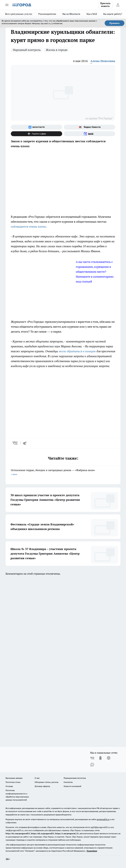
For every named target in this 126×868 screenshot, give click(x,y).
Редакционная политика (75, 778)
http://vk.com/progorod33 (18, 833)
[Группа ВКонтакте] (37, 127)
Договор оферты (42, 786)
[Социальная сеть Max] (89, 134)
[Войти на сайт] (118, 5)
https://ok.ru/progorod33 (42, 833)
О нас (37, 778)
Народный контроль (27, 50)
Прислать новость (105, 5)
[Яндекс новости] (89, 127)
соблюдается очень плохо (28, 227)
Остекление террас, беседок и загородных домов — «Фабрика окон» (63, 472)
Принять (115, 23)
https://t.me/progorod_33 (67, 833)
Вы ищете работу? (113, 14)
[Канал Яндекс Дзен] (37, 134)
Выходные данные (14, 778)
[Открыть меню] (7, 5)
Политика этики (13, 782)
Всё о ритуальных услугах (19, 14)
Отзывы (9, 786)
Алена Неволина (103, 61)
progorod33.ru (103, 819)
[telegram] (26, 443)
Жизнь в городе (57, 50)
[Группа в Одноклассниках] (100, 758)
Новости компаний (72, 786)
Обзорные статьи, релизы (47, 782)
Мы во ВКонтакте (71, 14)
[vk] (15, 443)
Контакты (68, 782)
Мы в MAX (92, 14)
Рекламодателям (47, 14)
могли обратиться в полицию (77, 351)
